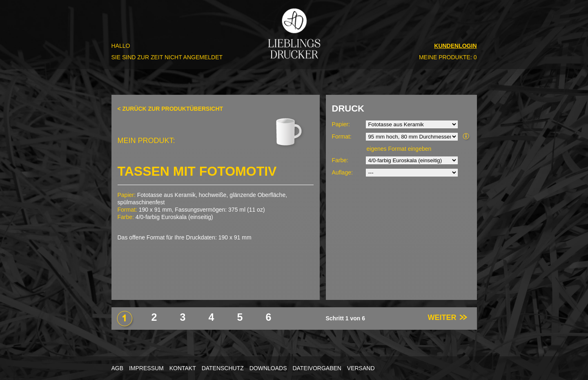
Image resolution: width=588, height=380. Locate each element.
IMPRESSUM (146, 368)
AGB (118, 368)
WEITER (448, 317)
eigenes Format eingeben (399, 149)
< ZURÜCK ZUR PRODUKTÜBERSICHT (170, 109)
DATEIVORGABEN (317, 368)
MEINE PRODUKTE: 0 (448, 57)
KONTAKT (183, 368)
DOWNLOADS (268, 368)
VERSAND (361, 368)
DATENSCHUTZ (223, 368)
